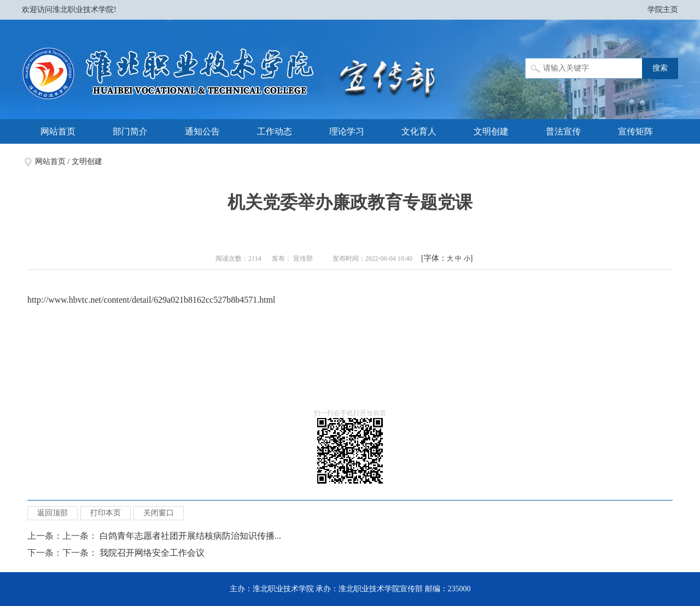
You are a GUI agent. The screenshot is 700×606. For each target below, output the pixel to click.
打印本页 (106, 513)
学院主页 (663, 10)
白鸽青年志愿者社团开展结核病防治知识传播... (190, 536)
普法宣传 (563, 131)
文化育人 (419, 131)
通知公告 (202, 131)
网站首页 (58, 131)
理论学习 (347, 131)
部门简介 (130, 131)
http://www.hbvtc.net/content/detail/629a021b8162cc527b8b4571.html (151, 300)
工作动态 (275, 131)
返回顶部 (52, 513)
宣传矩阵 (635, 131)
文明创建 (491, 131)
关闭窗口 (159, 513)
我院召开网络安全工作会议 (152, 553)
